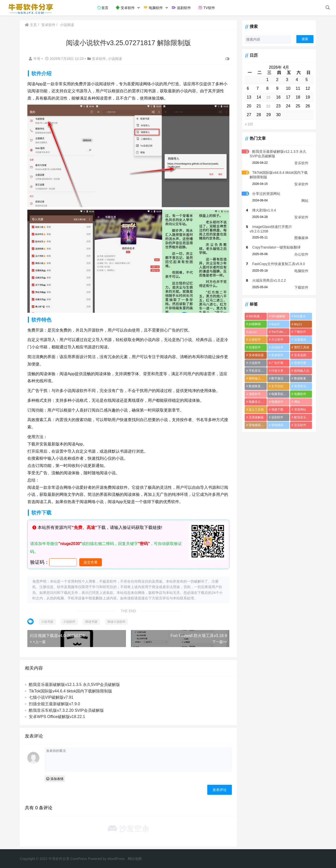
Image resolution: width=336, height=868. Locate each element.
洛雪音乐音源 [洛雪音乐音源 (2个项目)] (302, 386)
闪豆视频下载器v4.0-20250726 (58, 633)
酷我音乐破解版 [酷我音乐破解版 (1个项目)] (303, 417)
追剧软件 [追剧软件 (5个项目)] (276, 417)
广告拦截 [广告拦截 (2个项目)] (276, 363)
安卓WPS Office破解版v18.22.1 (57, 714)
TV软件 (207, 8)
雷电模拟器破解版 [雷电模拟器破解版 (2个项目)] (279, 425)
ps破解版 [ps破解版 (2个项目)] (253, 324)
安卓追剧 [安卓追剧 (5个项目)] (299, 355)
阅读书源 (92, 619)
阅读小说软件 (117, 619)
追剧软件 (181, 8)
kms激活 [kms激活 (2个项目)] (299, 316)
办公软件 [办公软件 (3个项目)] (276, 340)
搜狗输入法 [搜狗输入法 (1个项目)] (301, 371)
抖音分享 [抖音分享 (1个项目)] (276, 371)
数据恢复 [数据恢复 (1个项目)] (299, 378)
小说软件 (70, 619)
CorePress (79, 856)
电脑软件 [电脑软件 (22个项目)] (299, 394)
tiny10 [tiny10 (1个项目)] (274, 324)
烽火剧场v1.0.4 (262, 210)
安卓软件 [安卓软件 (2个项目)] (276, 355)
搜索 (305, 39)
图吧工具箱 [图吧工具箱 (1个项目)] (301, 347)
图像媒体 (301, 238)
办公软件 (301, 254)
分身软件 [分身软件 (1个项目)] (253, 340)
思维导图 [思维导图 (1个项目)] (299, 363)
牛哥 (36, 59)
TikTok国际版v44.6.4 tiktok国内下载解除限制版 (71, 689)
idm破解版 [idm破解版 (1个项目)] (277, 316)
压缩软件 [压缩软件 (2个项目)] (276, 347)
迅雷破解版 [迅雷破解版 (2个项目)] (255, 417)
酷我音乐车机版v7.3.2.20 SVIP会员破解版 (67, 708)
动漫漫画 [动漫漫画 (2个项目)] (299, 340)
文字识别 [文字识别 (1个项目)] (276, 386)
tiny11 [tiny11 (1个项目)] (297, 324)
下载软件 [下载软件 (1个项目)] (299, 332)
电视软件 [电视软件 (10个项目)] (276, 402)
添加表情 (55, 777)
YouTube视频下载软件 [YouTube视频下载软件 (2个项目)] (280, 332)
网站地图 (135, 856)
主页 (31, 25)
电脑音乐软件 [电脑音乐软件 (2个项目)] (256, 402)
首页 (103, 8)
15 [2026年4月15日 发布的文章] (267, 97)
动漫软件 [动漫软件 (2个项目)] (253, 347)
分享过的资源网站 (265, 194)
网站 (305, 201)
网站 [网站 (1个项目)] (296, 402)
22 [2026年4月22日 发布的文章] (267, 106)
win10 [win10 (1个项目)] (251, 332)
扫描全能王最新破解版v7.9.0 (55, 702)
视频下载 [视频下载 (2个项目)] (276, 410)
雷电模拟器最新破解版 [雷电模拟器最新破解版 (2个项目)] (256, 425)
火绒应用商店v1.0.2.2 (267, 280)
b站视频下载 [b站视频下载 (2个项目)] (256, 316)
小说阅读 (67, 25)
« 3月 (247, 124)
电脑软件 (153, 8)
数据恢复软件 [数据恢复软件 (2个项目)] (256, 386)
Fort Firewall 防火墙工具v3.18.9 (197, 633)
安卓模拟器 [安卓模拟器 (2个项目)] (255, 355)
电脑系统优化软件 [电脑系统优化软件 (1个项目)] (279, 394)
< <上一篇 (38, 640)
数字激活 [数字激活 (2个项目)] (276, 378)
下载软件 (301, 287)
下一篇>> (218, 640)
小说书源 (48, 619)
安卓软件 (125, 8)
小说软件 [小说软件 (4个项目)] (253, 363)
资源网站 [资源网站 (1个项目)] (299, 410)
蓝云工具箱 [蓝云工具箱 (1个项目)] (255, 410)
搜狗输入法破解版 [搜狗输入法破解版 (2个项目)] (256, 378)
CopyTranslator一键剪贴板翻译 (275, 247)
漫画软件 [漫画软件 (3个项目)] (253, 394)
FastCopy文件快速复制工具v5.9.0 (277, 264)
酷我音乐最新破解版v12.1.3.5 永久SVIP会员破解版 (75, 682)
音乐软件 (301, 163)
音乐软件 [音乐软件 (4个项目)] (299, 425)
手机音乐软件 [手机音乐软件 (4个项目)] (256, 371)
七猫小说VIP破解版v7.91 (52, 695)
